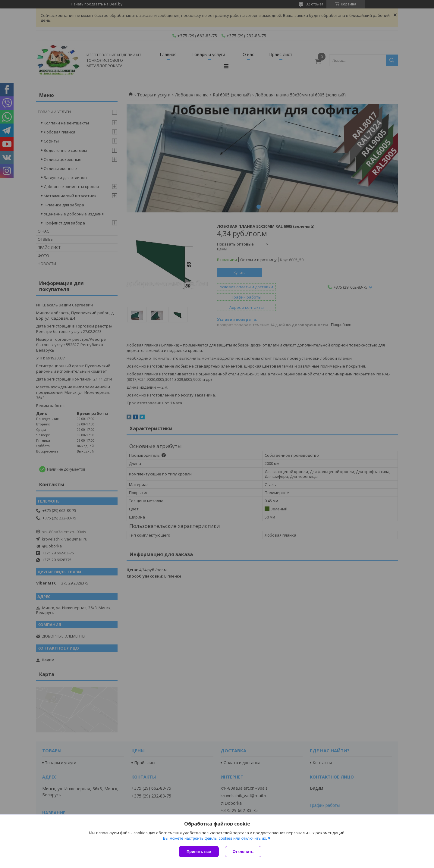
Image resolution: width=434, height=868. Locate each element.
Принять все (199, 852)
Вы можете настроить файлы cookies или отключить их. (215, 838)
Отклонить (243, 852)
